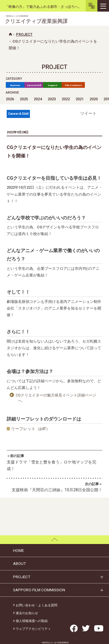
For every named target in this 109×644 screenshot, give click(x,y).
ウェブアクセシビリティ (32, 629)
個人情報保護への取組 (30, 621)
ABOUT (19, 563)
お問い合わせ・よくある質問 (35, 605)
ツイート (88, 113)
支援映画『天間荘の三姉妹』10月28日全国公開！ (54, 487)
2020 (94, 99)
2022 (66, 99)
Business (15, 85)
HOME (18, 550)
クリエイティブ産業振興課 (36, 20)
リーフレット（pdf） (31, 429)
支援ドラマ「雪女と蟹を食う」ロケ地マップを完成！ (54, 462)
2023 (52, 99)
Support (52, 85)
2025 (24, 99)
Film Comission (73, 85)
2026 (10, 99)
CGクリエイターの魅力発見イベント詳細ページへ (56, 398)
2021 (80, 99)
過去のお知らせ (26, 613)
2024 (38, 99)
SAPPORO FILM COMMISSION (39, 590)
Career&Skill (34, 85)
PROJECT (22, 577)
